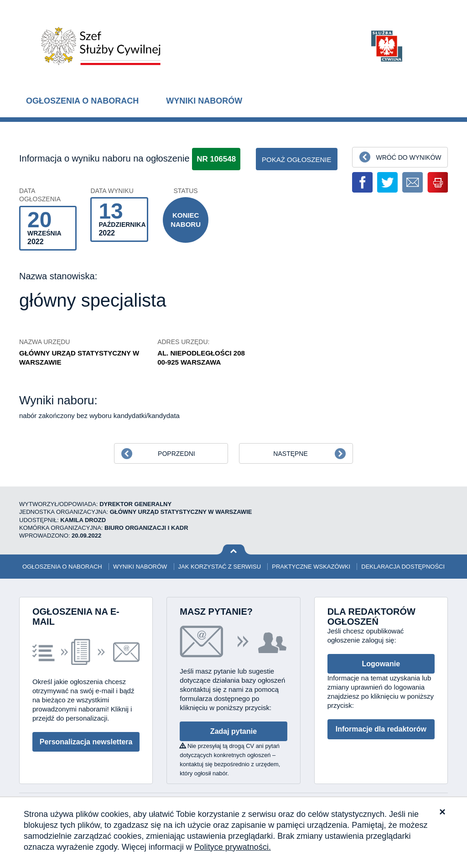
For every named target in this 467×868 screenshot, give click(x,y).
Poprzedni (176, 454)
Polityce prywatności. (233, 847)
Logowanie (381, 664)
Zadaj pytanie (233, 731)
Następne (290, 454)
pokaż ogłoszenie (297, 159)
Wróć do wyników (408, 157)
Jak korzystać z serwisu (220, 567)
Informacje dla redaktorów (381, 729)
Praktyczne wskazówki (311, 567)
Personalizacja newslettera (86, 742)
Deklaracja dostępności (403, 567)
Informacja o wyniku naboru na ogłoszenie (104, 158)
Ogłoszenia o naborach (82, 101)
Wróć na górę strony (234, 550)
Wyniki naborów (204, 101)
